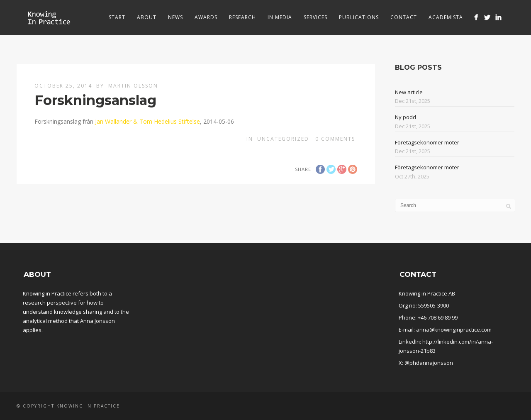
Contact (404, 17)
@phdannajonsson (429, 363)
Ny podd (406, 117)
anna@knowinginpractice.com (454, 330)
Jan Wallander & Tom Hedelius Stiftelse (147, 121)
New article (409, 92)
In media (280, 17)
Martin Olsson (133, 86)
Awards (206, 17)
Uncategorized (283, 139)
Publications (359, 17)
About (147, 17)
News (175, 17)
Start (117, 17)
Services (315, 17)
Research (242, 17)
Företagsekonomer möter (427, 142)
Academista (446, 17)
